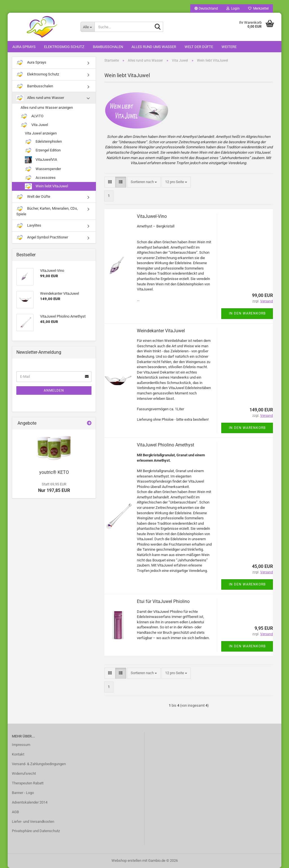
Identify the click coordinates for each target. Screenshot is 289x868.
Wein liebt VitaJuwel (46, 186)
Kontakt (18, 754)
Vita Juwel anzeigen (41, 133)
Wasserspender (43, 169)
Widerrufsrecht (24, 773)
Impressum (21, 745)
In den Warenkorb (247, 313)
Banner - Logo (23, 793)
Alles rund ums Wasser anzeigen (47, 108)
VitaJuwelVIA (41, 160)
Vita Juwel (34, 125)
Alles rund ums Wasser (154, 47)
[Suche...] (87, 27)
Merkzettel (258, 8)
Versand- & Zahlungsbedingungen (39, 764)
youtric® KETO (54, 472)
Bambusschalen (108, 47)
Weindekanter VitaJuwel (161, 331)
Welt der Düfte (199, 47)
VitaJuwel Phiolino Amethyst (166, 445)
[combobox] (144, 182)
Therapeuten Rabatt (28, 783)
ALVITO (32, 116)
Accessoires (40, 178)
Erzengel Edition (43, 150)
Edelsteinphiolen (43, 142)
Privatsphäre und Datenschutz (36, 831)
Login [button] (233, 8)
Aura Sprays (24, 47)
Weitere (229, 47)
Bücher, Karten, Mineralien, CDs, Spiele (47, 211)
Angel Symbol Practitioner (42, 237)
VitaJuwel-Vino (152, 216)
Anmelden (54, 390)
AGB (15, 812)
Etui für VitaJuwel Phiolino (163, 601)
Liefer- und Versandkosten (33, 822)
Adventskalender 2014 (30, 802)
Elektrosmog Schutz (64, 47)
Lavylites (29, 226)
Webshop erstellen (126, 861)
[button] (206, 8)
